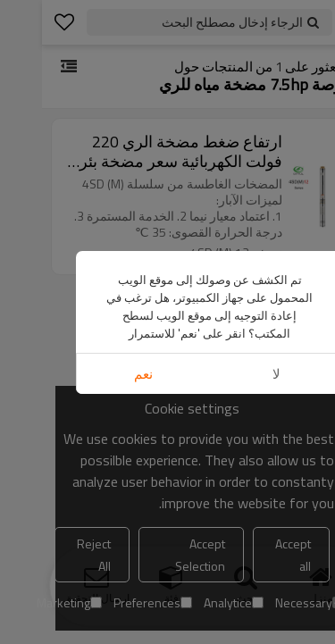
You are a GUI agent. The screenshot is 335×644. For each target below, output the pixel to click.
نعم (101, 374)
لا (234, 374)
